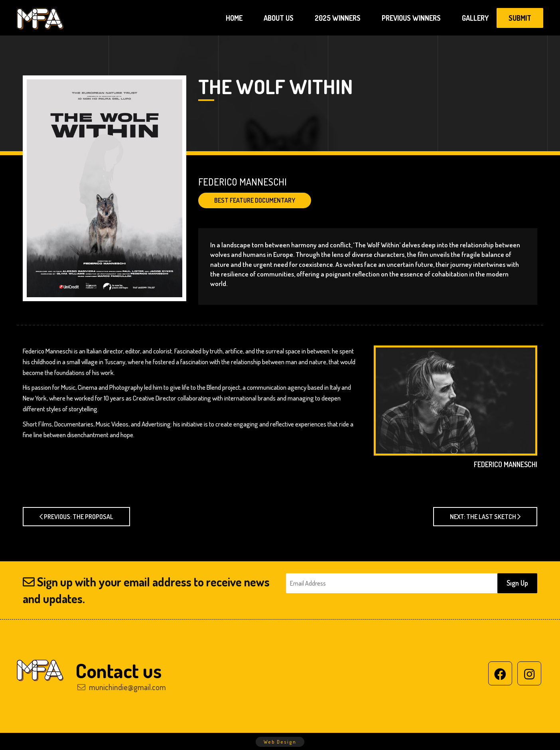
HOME (234, 18)
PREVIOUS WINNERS (411, 18)
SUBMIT (520, 18)
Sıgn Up (517, 583)
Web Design (280, 742)
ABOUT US (279, 18)
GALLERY (475, 18)
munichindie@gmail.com (122, 687)
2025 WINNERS (338, 18)
